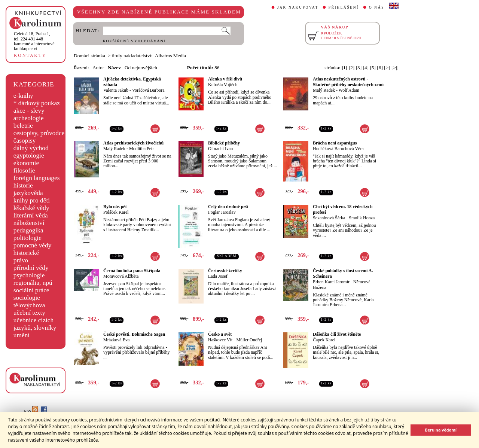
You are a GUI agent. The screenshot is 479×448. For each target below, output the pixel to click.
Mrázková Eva (116, 340)
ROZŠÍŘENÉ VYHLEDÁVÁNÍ (134, 41)
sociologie (27, 298)
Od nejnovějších (141, 68)
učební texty (29, 313)
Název (114, 68)
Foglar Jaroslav (222, 212)
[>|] (395, 68)
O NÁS (377, 7)
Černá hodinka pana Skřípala (132, 271)
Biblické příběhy (224, 143)
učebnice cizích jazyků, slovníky (35, 324)
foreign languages (37, 178)
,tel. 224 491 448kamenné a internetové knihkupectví (34, 41)
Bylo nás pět (115, 207)
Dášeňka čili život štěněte (337, 334)
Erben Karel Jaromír (331, 282)
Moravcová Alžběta (121, 276)
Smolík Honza (362, 218)
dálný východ (31, 148)
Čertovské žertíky (225, 271)
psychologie (29, 275)
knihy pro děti (32, 200)
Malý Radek (324, 90)
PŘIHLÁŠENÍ (344, 7)
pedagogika (28, 230)
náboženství (29, 223)
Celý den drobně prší (228, 207)
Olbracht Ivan (220, 149)
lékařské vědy (31, 208)
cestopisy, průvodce (39, 133)
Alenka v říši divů (225, 79)
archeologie (29, 118)
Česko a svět (220, 334)
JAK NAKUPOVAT (298, 7)
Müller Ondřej (249, 340)
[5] (373, 68)
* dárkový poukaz (37, 103)
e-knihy (23, 96)
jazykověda (28, 193)
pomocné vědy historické (33, 249)
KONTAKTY (30, 55)
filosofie (24, 170)
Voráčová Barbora (148, 90)
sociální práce (31, 290)
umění (22, 335)
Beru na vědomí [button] (441, 430)
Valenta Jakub (116, 90)
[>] (387, 68)
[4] (366, 68)
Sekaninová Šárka (329, 218)
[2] (352, 68)
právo (21, 260)
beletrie (23, 126)
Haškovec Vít (220, 340)
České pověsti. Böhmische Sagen (134, 334)
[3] (359, 68)
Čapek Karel (324, 340)
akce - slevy (29, 111)
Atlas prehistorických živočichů (133, 143)
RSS (31, 411)
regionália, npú (33, 283)
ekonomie (26, 163)
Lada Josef (218, 276)
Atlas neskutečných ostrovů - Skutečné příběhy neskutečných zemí (348, 82)
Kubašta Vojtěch (223, 85)
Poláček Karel (116, 212)
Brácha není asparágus (335, 143)
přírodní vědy (31, 268)
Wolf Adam (349, 90)
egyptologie (29, 156)
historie (23, 185)
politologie (28, 238)
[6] (380, 68)
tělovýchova (29, 305)
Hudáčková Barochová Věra (338, 149)
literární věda (31, 215)
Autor (98, 68)
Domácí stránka (89, 56)
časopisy (25, 141)
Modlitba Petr (141, 149)
